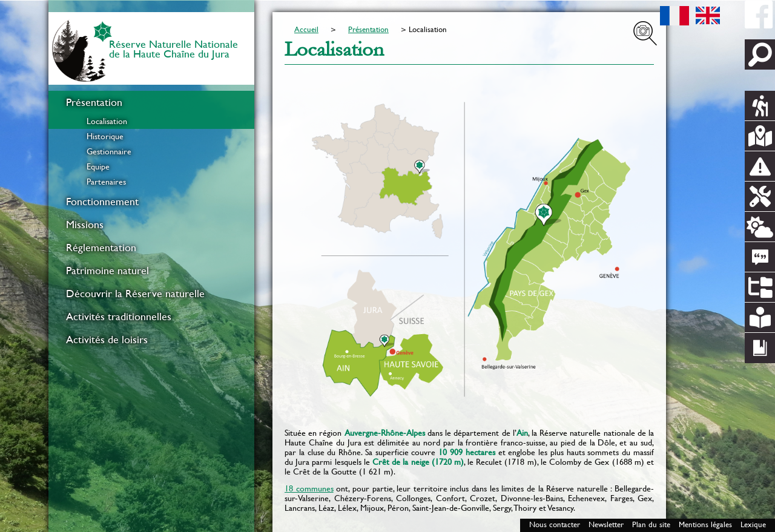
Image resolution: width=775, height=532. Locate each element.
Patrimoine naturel (107, 271)
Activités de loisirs (107, 340)
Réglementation (101, 248)
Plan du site (651, 524)
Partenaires (106, 182)
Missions (85, 225)
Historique (105, 136)
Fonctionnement (102, 202)
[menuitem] (151, 140)
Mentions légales (705, 524)
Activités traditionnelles (119, 317)
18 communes (309, 488)
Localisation (107, 121)
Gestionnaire (109, 151)
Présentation (94, 102)
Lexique (753, 524)
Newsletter (606, 524)
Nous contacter (555, 524)
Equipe (98, 166)
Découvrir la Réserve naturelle (135, 294)
